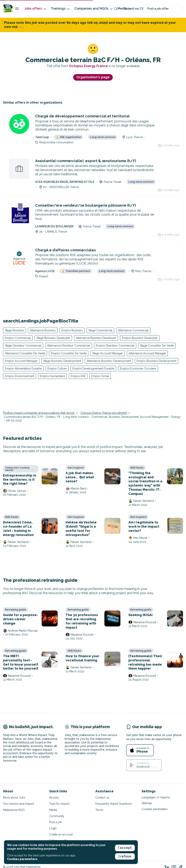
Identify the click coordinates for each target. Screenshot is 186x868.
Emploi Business (72, 330)
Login (53, 828)
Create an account (61, 834)
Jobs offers (35, 9)
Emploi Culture (57, 369)
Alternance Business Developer (96, 338)
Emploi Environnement (19, 376)
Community (57, 816)
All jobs (54, 798)
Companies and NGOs (94, 9)
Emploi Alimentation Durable (23, 369)
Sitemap (147, 803)
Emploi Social (100, 376)
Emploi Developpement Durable (93, 369)
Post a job (56, 822)
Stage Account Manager (108, 353)
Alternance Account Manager (147, 353)
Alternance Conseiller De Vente (25, 353)
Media (53, 810)
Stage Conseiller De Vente (157, 346)
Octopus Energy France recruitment (104, 413)
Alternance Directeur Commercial (69, 346)
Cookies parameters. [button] (22, 859)
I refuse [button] (125, 856)
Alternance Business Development (109, 361)
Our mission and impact (18, 804)
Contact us (102, 798)
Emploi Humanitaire (52, 376)
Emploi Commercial (18, 338)
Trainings (61, 9)
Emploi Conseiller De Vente (69, 353)
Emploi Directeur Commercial (115, 346)
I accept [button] (125, 848)
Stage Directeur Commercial (23, 346)
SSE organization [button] (68, 137)
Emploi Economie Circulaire (138, 369)
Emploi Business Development (156, 361)
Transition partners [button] (76, 271)
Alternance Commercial (133, 330)
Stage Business (14, 330)
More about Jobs (14, 798)
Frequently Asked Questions (114, 804)
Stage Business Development (62, 361)
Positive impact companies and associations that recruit (39, 413)
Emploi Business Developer (140, 338)
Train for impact (59, 804)
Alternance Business (43, 330)
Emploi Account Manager (21, 361)
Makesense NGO (14, 810)
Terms (99, 810)
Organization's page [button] (93, 77)
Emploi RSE (78, 376)
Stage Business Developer (53, 338)
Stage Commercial (100, 330)
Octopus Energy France (89, 66)
